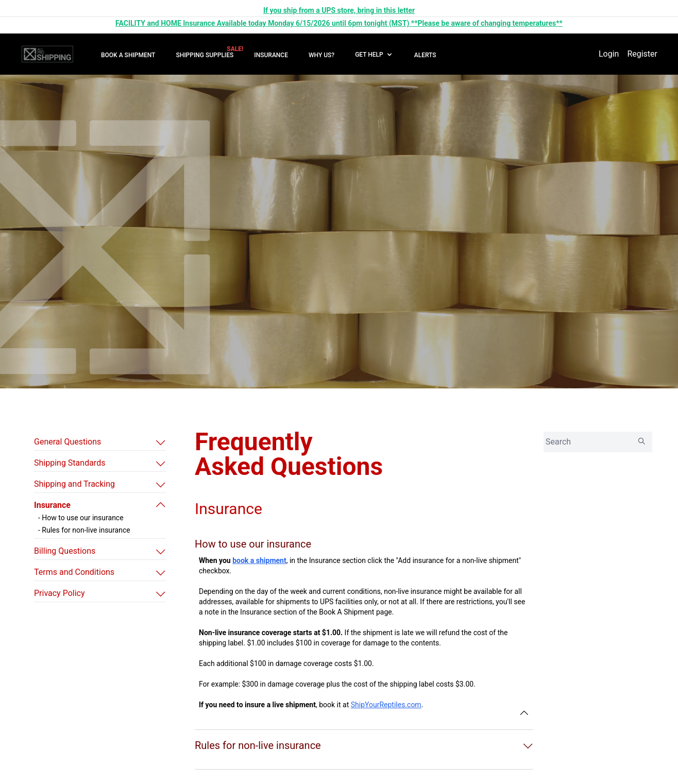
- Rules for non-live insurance (84, 530)
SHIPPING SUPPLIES (205, 55)
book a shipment (259, 560)
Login (609, 54)
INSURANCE (271, 55)
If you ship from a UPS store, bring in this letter (339, 10)
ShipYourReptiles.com (386, 705)
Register (642, 54)
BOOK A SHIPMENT (128, 55)
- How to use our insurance (81, 518)
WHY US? (321, 55)
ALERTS (425, 55)
